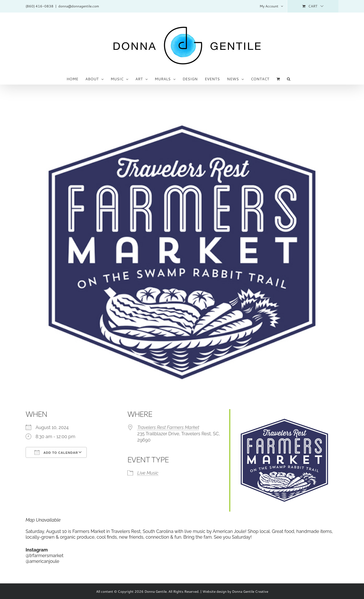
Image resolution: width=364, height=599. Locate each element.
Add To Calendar (56, 452)
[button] (289, 79)
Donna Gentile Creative (250, 591)
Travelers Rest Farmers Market (168, 427)
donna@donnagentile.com (79, 6)
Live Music (148, 473)
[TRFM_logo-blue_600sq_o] (182, 253)
